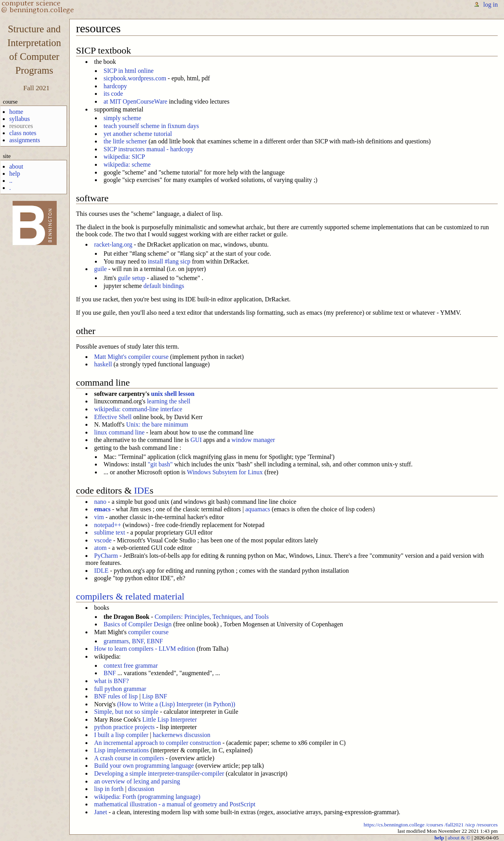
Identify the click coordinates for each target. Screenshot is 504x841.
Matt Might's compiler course (131, 357)
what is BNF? (111, 681)
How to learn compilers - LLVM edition (145, 649)
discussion (141, 789)
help (15, 174)
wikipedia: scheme (127, 164)
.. (11, 181)
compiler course (148, 632)
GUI (196, 440)
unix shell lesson (173, 394)
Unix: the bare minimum (157, 424)
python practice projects (124, 727)
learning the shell (169, 401)
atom (100, 548)
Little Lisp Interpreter (170, 719)
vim (99, 517)
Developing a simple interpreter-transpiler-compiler (159, 773)
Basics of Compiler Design (138, 624)
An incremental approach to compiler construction (157, 743)
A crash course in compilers (129, 758)
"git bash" (160, 464)
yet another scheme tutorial (138, 134)
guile (100, 269)
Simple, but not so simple (126, 712)
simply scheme (122, 118)
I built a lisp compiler (121, 735)
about (16, 166)
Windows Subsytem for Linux (225, 472)
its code (113, 94)
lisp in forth (109, 789)
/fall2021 (454, 825)
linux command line (119, 432)
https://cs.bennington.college (394, 825)
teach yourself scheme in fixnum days (151, 126)
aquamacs (258, 509)
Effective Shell (113, 417)
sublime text (110, 532)
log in (490, 5)
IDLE (101, 571)
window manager (253, 440)
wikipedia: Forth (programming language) (147, 797)
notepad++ (108, 525)
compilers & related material (130, 596)
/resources (487, 825)
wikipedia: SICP (124, 157)
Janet (101, 812)
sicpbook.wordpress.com (135, 78)
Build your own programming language (144, 766)
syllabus (19, 119)
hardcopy (115, 86)
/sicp (470, 825)
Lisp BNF (155, 696)
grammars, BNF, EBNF (133, 641)
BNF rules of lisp (116, 696)
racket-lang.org (113, 244)
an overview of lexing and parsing (137, 781)
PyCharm (106, 556)
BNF (110, 673)
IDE (142, 490)
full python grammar (120, 689)
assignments (24, 140)
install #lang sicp (169, 261)
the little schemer (125, 141)
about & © (459, 838)
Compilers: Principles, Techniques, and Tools (212, 617)
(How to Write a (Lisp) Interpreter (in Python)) (176, 704)
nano (100, 502)
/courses (434, 825)
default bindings (164, 286)
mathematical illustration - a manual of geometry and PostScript (175, 804)
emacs (102, 509)
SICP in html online (129, 71)
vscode (103, 540)
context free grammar (131, 666)
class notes (23, 133)
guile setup (132, 278)
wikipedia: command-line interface (138, 409)
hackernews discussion (182, 735)
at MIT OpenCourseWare (135, 101)
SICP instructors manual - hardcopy (149, 149)
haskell (103, 364)
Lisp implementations (121, 750)
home (16, 112)
